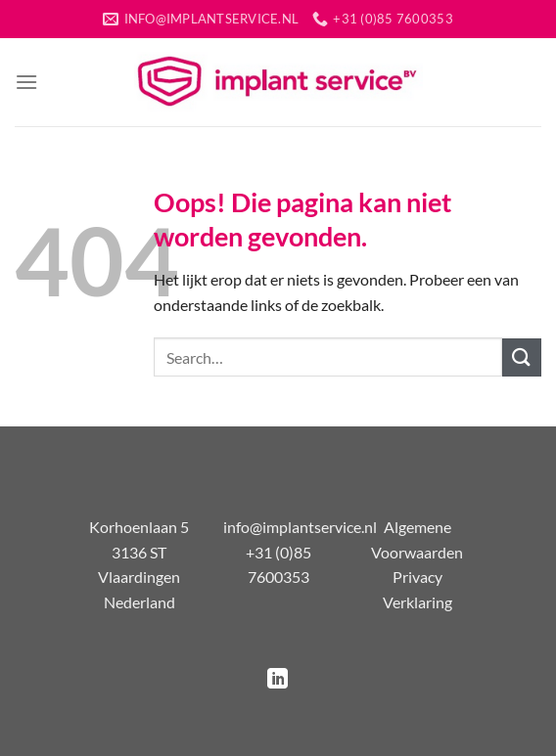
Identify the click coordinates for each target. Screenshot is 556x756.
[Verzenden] (522, 357)
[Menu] (26, 82)
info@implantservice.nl (300, 527)
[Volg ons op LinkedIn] (278, 680)
